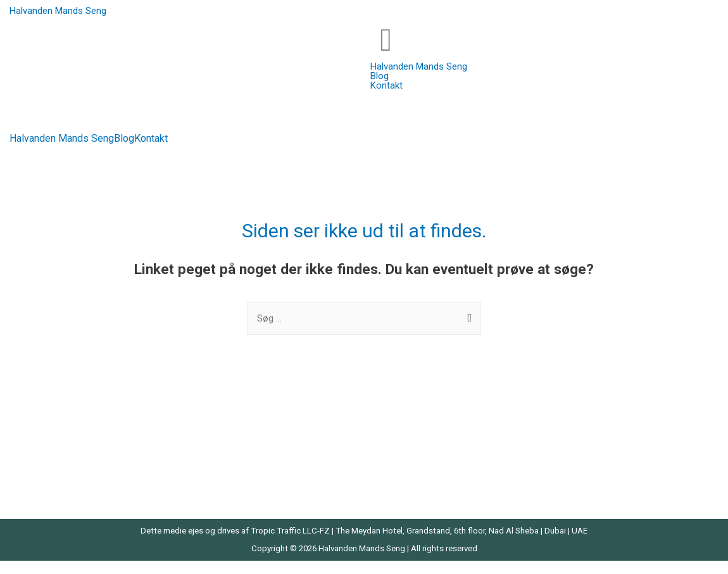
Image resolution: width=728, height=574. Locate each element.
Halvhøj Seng (43, 496)
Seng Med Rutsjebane (422, 478)
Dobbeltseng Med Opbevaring (76, 461)
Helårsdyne (219, 425)
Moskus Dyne (405, 425)
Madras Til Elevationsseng (250, 478)
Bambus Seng (45, 425)
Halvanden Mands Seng (58, 11)
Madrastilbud (223, 496)
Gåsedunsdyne (47, 478)
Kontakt (151, 139)
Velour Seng (582, 496)
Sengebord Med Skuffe (605, 425)
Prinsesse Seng (409, 443)
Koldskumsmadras (235, 443)
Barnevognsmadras (56, 443)
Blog (124, 139)
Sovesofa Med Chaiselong (612, 443)
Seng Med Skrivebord (420, 496)
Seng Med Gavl (407, 461)
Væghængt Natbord (598, 478)
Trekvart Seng (586, 461)
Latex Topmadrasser (239, 461)
